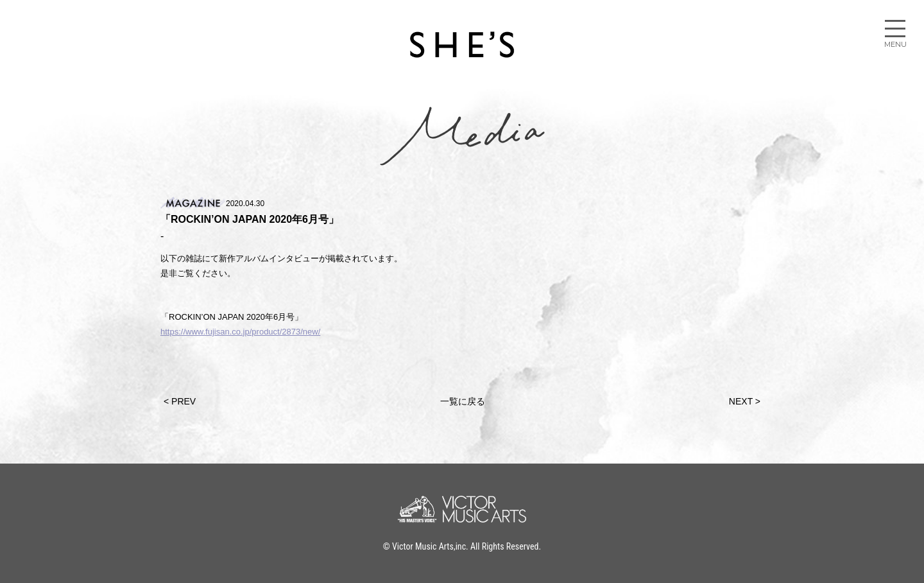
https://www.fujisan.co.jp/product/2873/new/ (240, 332)
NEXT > (745, 401)
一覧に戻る (463, 401)
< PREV (180, 401)
